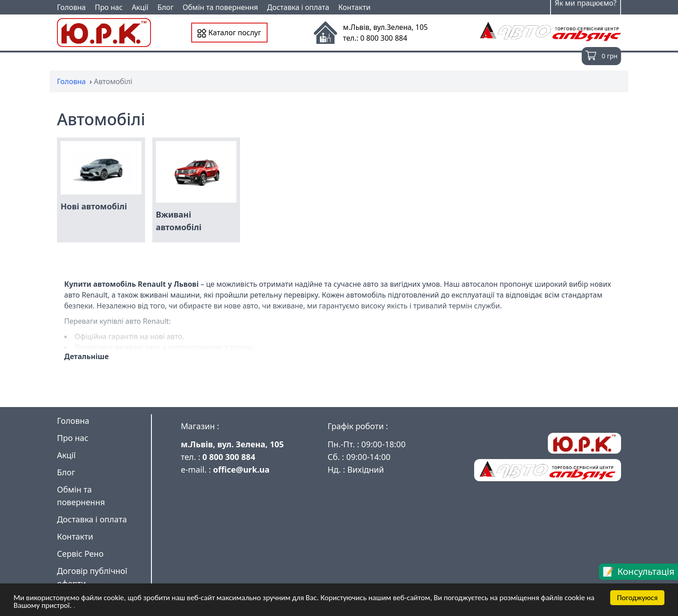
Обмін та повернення (220, 7)
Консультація (646, 571)
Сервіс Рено (80, 554)
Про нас (109, 7)
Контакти (354, 7)
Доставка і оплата (298, 7)
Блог (165, 7)
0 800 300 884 (229, 457)
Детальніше (87, 356)
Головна (71, 7)
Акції (140, 7)
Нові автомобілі (94, 206)
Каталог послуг (229, 33)
